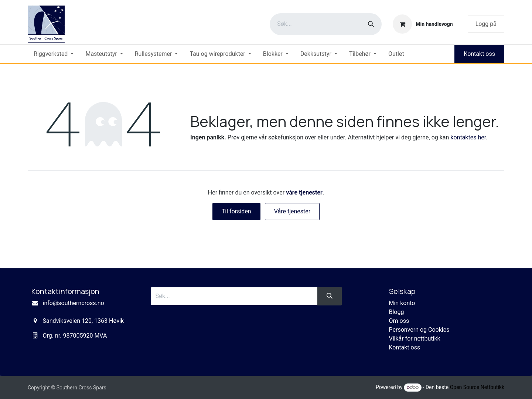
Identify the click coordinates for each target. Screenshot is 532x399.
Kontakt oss (479, 54)
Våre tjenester (292, 211)
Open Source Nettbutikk (477, 387)
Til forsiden (236, 211)
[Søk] (371, 24)
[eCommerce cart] (423, 24)
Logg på (486, 24)
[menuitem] (54, 54)
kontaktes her (468, 137)
